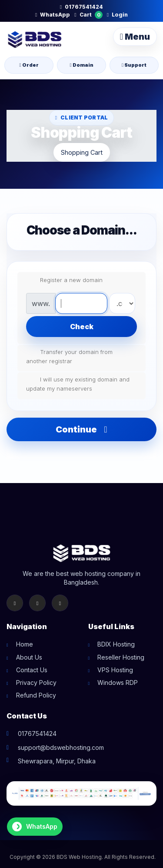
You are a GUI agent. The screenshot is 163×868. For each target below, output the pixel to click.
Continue (81, 429)
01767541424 (81, 7)
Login (117, 15)
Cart (88, 15)
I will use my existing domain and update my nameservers (78, 383)
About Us (29, 657)
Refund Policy (36, 695)
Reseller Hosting (121, 657)
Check (82, 327)
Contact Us (32, 670)
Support (134, 65)
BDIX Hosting (116, 644)
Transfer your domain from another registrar (69, 356)
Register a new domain (64, 280)
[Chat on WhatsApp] (35, 827)
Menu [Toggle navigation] (135, 37)
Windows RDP (118, 682)
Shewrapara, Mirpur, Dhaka (57, 761)
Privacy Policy (36, 682)
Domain (81, 65)
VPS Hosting (115, 670)
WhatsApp (53, 15)
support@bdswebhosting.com (61, 747)
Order (29, 65)
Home (25, 644)
